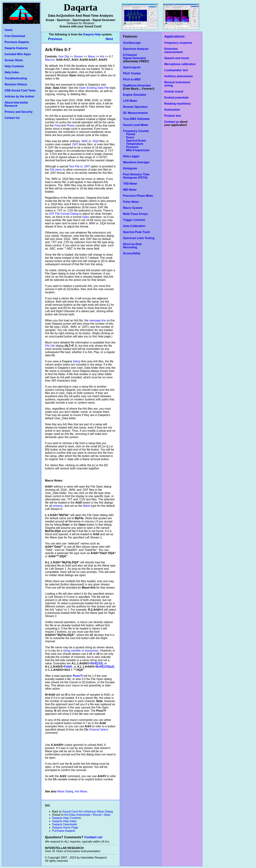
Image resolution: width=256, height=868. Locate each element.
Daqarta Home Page (65, 828)
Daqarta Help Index (64, 821)
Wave (91, 56)
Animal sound (174, 92)
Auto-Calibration (134, 226)
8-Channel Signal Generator (134, 56)
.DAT (75, 144)
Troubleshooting (16, 78)
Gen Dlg (64, 56)
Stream (78, 56)
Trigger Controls (134, 220)
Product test (173, 116)
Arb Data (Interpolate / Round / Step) (87, 815)
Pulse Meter (131, 202)
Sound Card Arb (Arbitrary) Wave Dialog (88, 812)
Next (109, 39)
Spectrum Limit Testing (139, 238)
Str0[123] (97, 663)
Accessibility (132, 253)
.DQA (95, 141)
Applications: (175, 36)
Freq (57, 125)
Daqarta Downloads (65, 824)
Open (86, 217)
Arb (102, 56)
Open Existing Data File (94, 88)
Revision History (16, 84)
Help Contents (14, 66)
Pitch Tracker (132, 73)
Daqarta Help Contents (67, 818)
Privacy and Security (19, 112)
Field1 (68, 667)
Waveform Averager (136, 162)
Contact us (172, 122)
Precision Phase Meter (138, 196)
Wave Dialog (65, 791)
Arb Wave (81, 791)
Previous (56, 39)
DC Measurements (135, 113)
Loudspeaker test (176, 70)
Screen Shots (14, 60)
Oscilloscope (132, 43)
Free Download (15, 36)
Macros (50, 60)
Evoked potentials (176, 98)
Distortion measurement (174, 50)
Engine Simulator (135, 95)
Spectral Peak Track (136, 232)
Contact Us (12, 118)
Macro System (133, 208)
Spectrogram (132, 67)
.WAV (84, 141)
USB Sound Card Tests (20, 90)
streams (58, 506)
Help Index (12, 72)
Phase (71, 125)
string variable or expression (81, 651)
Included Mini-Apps (18, 54)
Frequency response (178, 43)
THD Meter (130, 184)
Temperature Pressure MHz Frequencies (136, 147)
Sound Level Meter (136, 125)
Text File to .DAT (79, 166)
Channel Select (98, 730)
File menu (56, 170)
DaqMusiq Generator (137, 85)
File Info (50, 346)
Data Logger (131, 156)
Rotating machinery (178, 104)
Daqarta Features (16, 48)
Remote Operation (135, 107)
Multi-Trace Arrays (135, 214)
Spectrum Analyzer (136, 49)
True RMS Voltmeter (136, 119)
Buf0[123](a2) (105, 667)
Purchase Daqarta (17, 42)
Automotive (172, 110)
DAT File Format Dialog (64, 214)
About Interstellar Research (16, 104)
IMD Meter (130, 190)
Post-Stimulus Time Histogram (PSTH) (136, 176)
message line (97, 320)
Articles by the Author (19, 96)
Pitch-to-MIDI (132, 79)
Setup (77, 361)
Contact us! (93, 837)
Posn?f (78, 676)
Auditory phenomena (178, 76)
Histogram (130, 168)
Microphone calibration (180, 64)
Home (9, 30)
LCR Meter (130, 101)
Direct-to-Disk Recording (132, 246)
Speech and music (177, 58)
